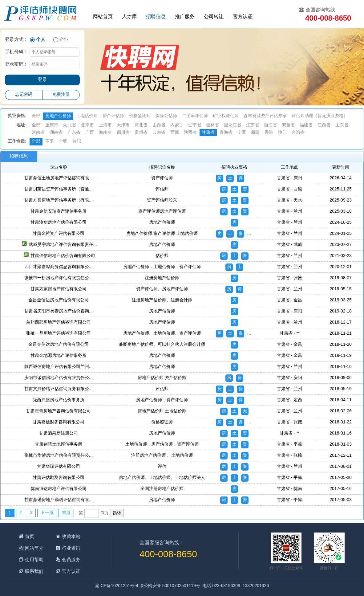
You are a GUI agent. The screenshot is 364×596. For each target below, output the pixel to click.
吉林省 (212, 125)
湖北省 (70, 125)
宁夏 (242, 133)
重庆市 (52, 125)
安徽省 (288, 125)
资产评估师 (113, 116)
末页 (66, 513)
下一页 (47, 513)
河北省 (141, 125)
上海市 (105, 125)
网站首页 (103, 17)
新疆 (255, 133)
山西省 (159, 125)
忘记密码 (24, 95)
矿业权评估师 (226, 116)
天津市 (123, 125)
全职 (63, 142)
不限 (50, 142)
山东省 (342, 125)
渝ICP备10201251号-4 (117, 586)
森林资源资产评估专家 (265, 116)
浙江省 (270, 125)
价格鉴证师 (140, 116)
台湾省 (298, 133)
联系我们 (34, 571)
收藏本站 (71, 536)
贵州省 (141, 133)
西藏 (175, 133)
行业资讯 (71, 548)
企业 (64, 40)
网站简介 (34, 548)
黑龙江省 (233, 125)
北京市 (87, 125)
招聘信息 (156, 17)
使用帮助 (34, 559)
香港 (269, 133)
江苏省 (253, 125)
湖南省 (56, 133)
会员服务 (71, 559)
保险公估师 (166, 116)
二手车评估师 (195, 116)
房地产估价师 (58, 116)
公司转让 (214, 17)
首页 (30, 536)
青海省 (226, 133)
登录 (42, 80)
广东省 (74, 133)
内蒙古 (177, 125)
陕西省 (190, 133)
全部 (36, 116)
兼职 (77, 142)
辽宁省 (195, 125)
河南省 (38, 133)
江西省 (324, 125)
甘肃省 (208, 133)
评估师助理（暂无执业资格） (320, 116)
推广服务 (185, 17)
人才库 (129, 17)
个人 (41, 40)
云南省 (159, 133)
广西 (90, 133)
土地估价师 (87, 116)
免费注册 (61, 95)
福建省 (306, 125)
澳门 (282, 133)
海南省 (105, 133)
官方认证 (243, 17)
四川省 (123, 133)
